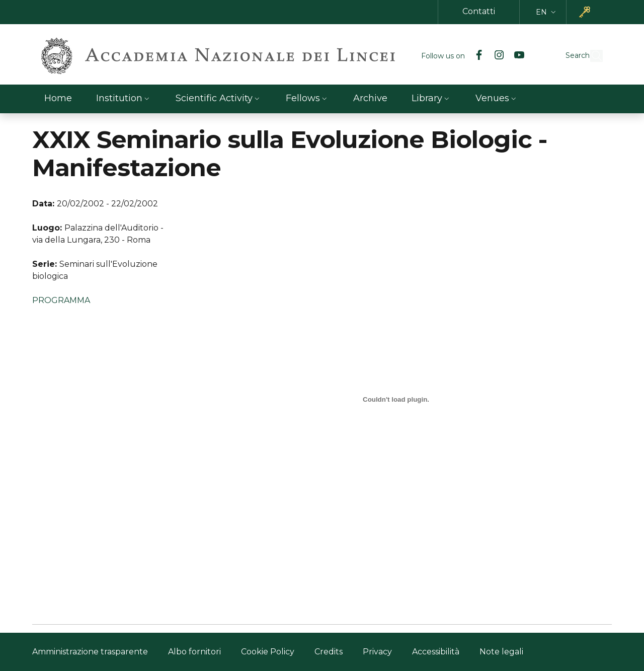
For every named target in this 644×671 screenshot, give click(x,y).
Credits (329, 652)
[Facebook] (456, 56)
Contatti (479, 11)
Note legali (501, 652)
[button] (547, 12)
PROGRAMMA (61, 300)
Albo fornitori (194, 652)
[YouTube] (496, 56)
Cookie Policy (268, 652)
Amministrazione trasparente (90, 652)
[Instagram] (476, 56)
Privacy (377, 652)
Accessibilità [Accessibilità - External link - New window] (436, 652)
